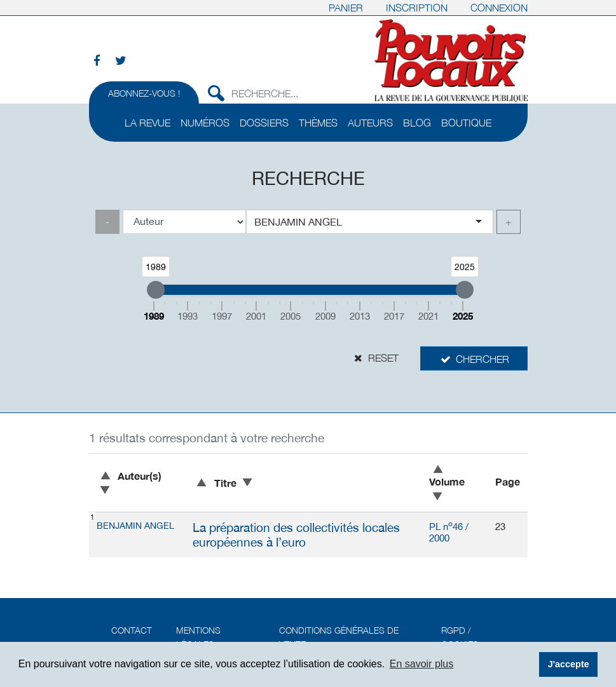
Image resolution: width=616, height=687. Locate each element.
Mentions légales (198, 637)
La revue (147, 123)
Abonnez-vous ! (144, 93)
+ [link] (509, 222)
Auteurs (370, 123)
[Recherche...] (292, 92)
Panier (346, 8)
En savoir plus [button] (422, 664)
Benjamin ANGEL (135, 526)
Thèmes (318, 123)
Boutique (466, 123)
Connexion (499, 8)
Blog (417, 123)
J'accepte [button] (569, 664)
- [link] (107, 222)
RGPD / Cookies (460, 637)
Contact (132, 630)
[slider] (156, 290)
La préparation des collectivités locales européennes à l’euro (296, 535)
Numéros (205, 123)
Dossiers (264, 123)
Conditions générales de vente (339, 637)
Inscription (417, 8)
